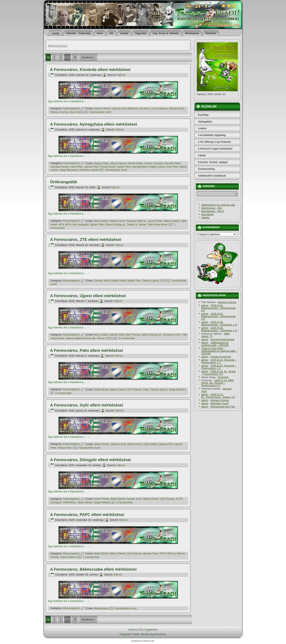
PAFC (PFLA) (168, 553)
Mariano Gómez (227, 302)
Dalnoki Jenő (117, 221)
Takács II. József (136, 225)
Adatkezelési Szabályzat (212, 176)
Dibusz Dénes (102, 108)
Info (111, 33)
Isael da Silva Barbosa (125, 108)
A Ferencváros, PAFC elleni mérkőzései (87, 515)
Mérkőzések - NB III (213, 211)
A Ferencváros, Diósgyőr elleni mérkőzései (90, 460)
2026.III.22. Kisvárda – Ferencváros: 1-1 (219, 361)
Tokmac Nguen (159, 389)
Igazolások (207, 214)
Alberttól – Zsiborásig (78, 33)
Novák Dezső (108, 167)
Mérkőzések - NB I (212, 208)
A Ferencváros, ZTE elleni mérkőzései (86, 240)
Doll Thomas (133, 335)
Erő (141, 630)
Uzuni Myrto (76, 112)
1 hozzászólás (63, 393)
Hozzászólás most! (100, 112)
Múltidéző (211, 33)
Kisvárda (144, 108)
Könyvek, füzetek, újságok (213, 162)
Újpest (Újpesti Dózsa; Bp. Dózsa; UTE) (89, 338)
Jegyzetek (141, 33)
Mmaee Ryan (177, 108)
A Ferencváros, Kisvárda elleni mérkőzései (90, 70)
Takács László (151, 281)
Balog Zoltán (101, 163)
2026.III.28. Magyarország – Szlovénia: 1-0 (219, 323)
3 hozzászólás (127, 338)
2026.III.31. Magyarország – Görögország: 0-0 (219, 308)
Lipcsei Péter (91, 167)
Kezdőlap (203, 115)
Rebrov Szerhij (59, 112)
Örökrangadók (64, 182)
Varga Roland (177, 389)
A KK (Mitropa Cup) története (214, 142)
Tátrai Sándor (85, 502)
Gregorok (223, 377)
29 (75, 57)
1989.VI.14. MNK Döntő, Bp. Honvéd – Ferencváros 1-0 (218, 383)
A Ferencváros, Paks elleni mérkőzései (86, 350)
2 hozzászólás (125, 502)
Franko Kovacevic (221, 357)
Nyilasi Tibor (124, 167)
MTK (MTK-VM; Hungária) (74, 225)
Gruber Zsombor (154, 163)
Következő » (88, 57)
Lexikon (202, 128)
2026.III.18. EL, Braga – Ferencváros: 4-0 (218, 373)
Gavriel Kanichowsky (223, 339)
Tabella (205, 218)
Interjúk (124, 33)
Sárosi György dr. (115, 225)
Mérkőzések (192, 33)
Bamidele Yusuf (219, 403)
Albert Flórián (102, 444)
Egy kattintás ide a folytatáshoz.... (69, 101)
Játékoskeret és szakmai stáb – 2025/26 (215, 344)
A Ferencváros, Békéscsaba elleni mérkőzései (93, 569)
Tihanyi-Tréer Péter (212, 348)
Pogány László (157, 167)
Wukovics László (89, 170)
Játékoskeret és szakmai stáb (218, 205)
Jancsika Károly (59, 167)
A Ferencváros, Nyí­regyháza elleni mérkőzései (94, 124)
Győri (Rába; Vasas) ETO (158, 444)
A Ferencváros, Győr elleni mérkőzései (86, 405)
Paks (146, 389)
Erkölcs (133, 630)
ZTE (163, 281)
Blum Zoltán (101, 221)
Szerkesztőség (206, 169)
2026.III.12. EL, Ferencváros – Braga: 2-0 (218, 396)
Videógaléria (205, 122)
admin (205, 305)
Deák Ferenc (135, 444)
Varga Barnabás (69, 170)
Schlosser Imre (172, 335)
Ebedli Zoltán (135, 163)
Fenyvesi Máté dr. (136, 221)
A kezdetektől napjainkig (212, 135)
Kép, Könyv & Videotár (166, 33)
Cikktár (202, 155)
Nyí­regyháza (140, 167)
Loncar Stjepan (159, 108)
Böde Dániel (101, 389)
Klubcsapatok (71, 108)
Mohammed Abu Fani (223, 407)
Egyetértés (151, 630)
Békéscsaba (101, 608)
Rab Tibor (172, 167)
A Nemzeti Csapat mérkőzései (215, 149)
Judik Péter (76, 167)
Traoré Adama (68, 557)
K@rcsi (121, 75)
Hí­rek (100, 33)
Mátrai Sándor (172, 221)
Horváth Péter (172, 163)
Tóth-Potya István (157, 225)
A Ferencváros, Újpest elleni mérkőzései (88, 296)
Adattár (56, 33)
